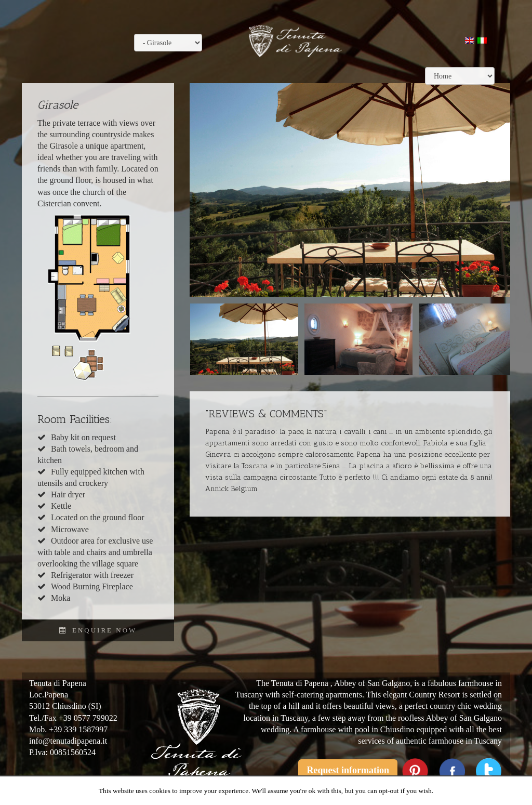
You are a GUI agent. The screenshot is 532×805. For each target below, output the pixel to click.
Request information (348, 770)
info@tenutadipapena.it (68, 741)
